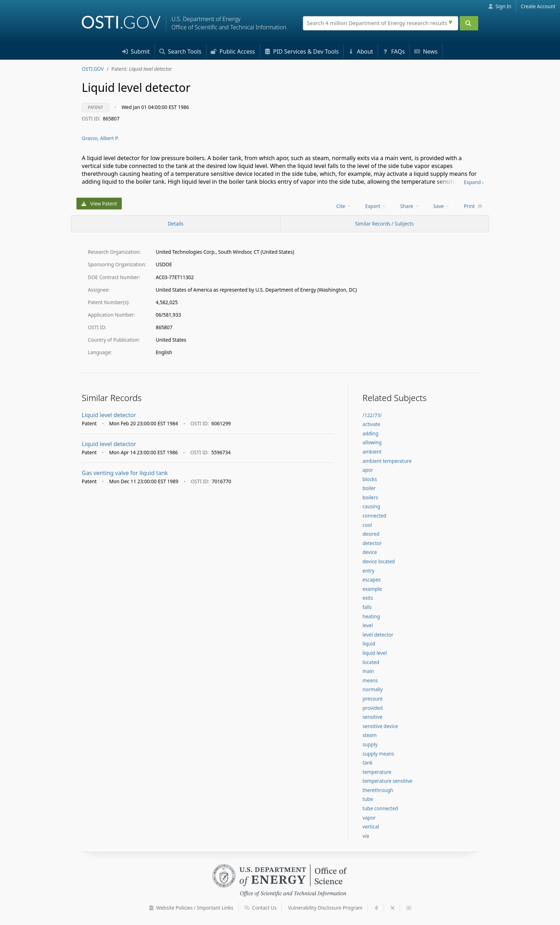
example (372, 589)
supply (370, 744)
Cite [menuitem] (344, 206)
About (361, 51)
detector (372, 543)
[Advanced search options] (451, 21)
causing (371, 506)
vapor (369, 818)
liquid (369, 644)
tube (368, 799)
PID (302, 51)
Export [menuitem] (376, 206)
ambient (372, 452)
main (368, 671)
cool (367, 525)
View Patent (99, 204)
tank (367, 763)
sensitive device (380, 726)
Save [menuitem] (442, 206)
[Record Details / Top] (176, 224)
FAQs (394, 51)
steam (369, 735)
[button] (151, 908)
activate (371, 424)
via (366, 836)
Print (473, 206)
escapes (372, 580)
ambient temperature (387, 461)
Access (233, 51)
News (426, 51)
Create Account (538, 6)
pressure (372, 699)
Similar (384, 224)
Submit (136, 51)
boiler (369, 488)
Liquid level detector (109, 415)
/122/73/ (372, 415)
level (368, 625)
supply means (378, 754)
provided (372, 708)
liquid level (375, 653)
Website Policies (191, 908)
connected (374, 516)
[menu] (344, 206)
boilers (370, 497)
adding (371, 433)
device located (379, 561)
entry (369, 571)
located (371, 662)
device (370, 552)
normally (373, 689)
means (370, 680)
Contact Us (261, 908)
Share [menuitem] (410, 206)
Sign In (500, 6)
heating (371, 616)
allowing (372, 442)
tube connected (380, 808)
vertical (371, 827)
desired (371, 534)
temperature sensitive (387, 781)
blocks (370, 479)
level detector (378, 635)
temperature (377, 772)
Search (180, 51)
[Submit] (469, 23)
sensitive (372, 717)
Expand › (474, 182)
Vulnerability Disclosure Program (326, 908)
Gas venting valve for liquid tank (125, 473)
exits (368, 598)
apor (368, 470)
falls (367, 607)
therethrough (378, 790)
